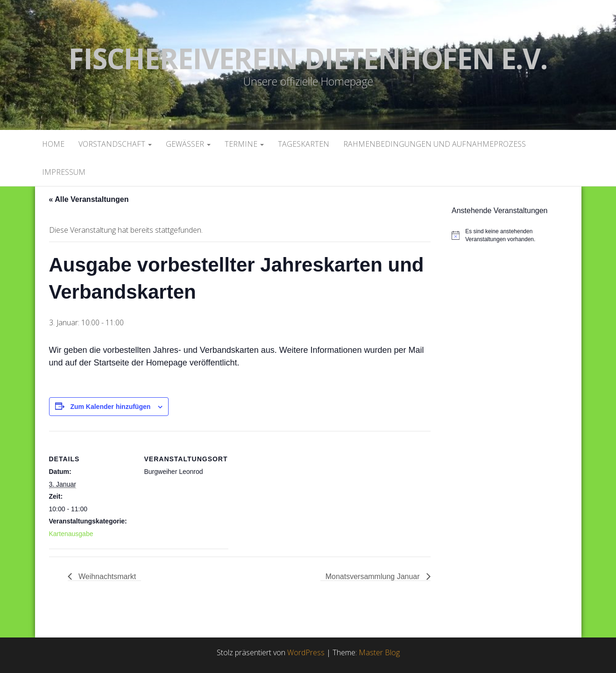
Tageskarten (304, 144)
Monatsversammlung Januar (374, 576)
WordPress (306, 652)
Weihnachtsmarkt (106, 576)
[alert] (513, 235)
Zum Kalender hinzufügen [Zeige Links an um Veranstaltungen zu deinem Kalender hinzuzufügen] (110, 407)
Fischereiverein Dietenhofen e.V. (308, 58)
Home (53, 144)
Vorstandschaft (115, 144)
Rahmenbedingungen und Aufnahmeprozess (435, 144)
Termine (244, 144)
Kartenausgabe (71, 534)
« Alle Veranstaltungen (89, 199)
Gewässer (188, 144)
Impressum (64, 172)
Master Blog (379, 652)
